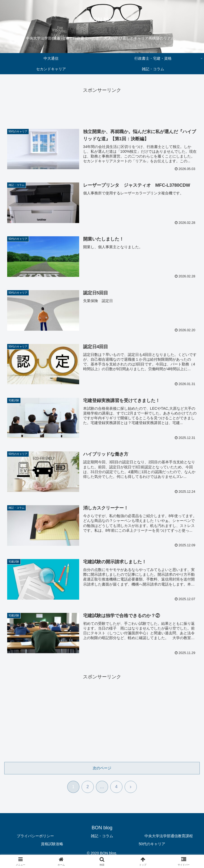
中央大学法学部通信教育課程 (169, 836)
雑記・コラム (102, 836)
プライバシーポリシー (35, 836)
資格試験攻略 (52, 844)
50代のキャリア (152, 844)
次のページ (102, 768)
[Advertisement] (102, 106)
